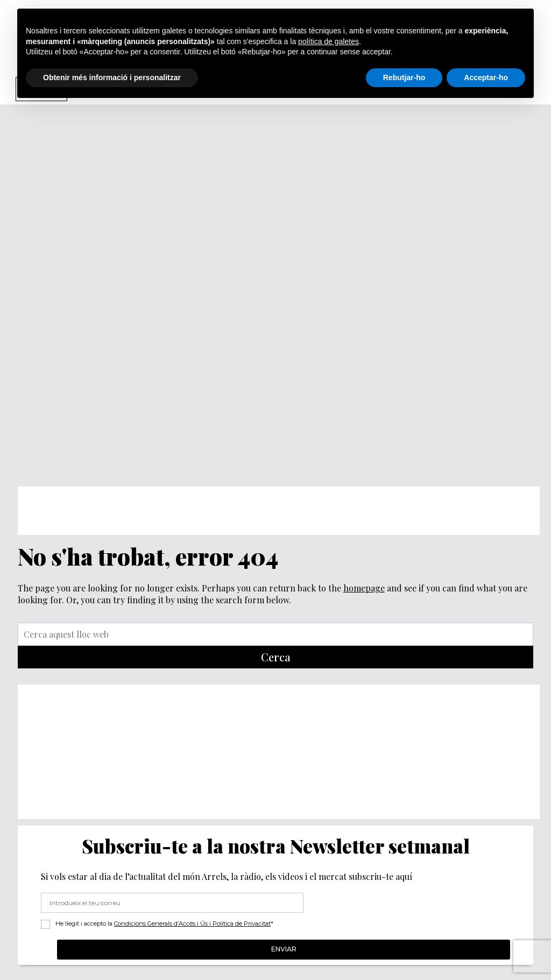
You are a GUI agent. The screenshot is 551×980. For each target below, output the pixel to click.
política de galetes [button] (329, 41)
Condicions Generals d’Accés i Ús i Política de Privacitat (192, 923)
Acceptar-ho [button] (486, 77)
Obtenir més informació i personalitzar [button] (112, 77)
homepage (364, 588)
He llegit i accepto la (164, 923)
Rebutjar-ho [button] (404, 77)
